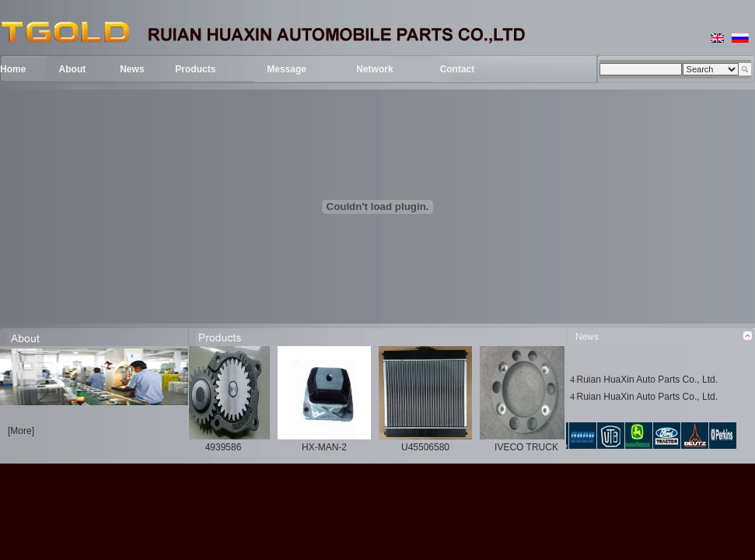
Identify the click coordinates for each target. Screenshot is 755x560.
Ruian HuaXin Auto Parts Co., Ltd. (647, 380)
